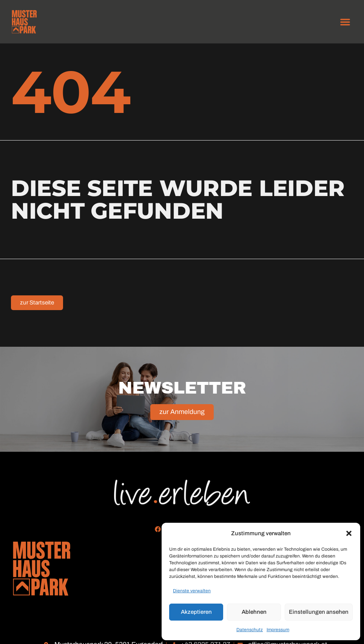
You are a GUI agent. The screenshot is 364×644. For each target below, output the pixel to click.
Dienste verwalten (192, 591)
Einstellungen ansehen (319, 612)
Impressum (278, 630)
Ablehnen (254, 612)
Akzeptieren (196, 612)
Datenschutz (250, 630)
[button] (349, 533)
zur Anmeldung (182, 419)
